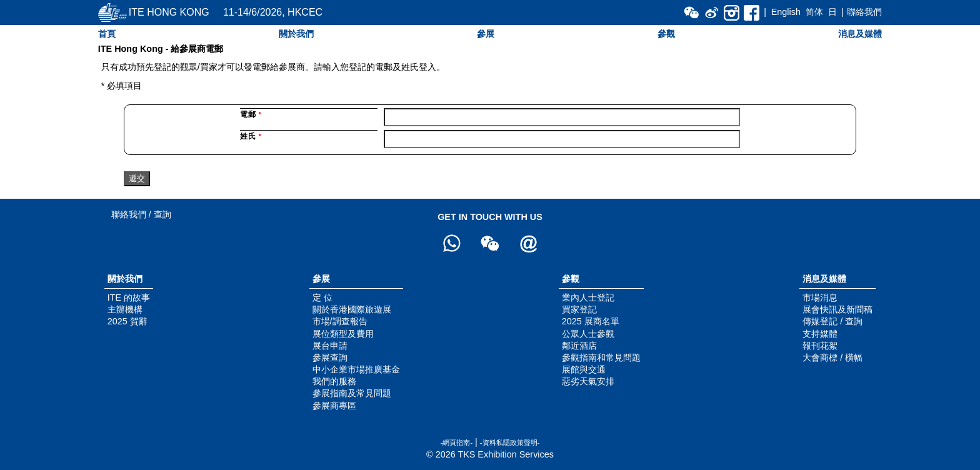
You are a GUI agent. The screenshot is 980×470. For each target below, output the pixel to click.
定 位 (322, 297)
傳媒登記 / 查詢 (832, 321)
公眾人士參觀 (588, 334)
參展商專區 (334, 406)
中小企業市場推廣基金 (356, 369)
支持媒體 (820, 334)
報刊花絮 (820, 346)
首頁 (107, 34)
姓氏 (251, 136)
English (786, 12)
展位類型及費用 (343, 334)
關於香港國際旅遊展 (352, 309)
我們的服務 (334, 381)
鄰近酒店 (579, 346)
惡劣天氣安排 (588, 381)
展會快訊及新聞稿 (837, 309)
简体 (814, 12)
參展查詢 (330, 357)
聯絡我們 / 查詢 (141, 214)
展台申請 (330, 346)
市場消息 (820, 297)
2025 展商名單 (591, 321)
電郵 (251, 114)
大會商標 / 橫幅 (832, 357)
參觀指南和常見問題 (601, 357)
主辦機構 (125, 309)
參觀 (666, 34)
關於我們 (296, 34)
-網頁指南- (457, 442)
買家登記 (579, 309)
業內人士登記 (588, 297)
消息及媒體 (860, 34)
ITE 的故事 (129, 297)
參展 (486, 34)
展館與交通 (584, 369)
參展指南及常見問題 (352, 393)
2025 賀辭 (127, 321)
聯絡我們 (864, 12)
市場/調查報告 (340, 321)
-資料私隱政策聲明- (510, 442)
